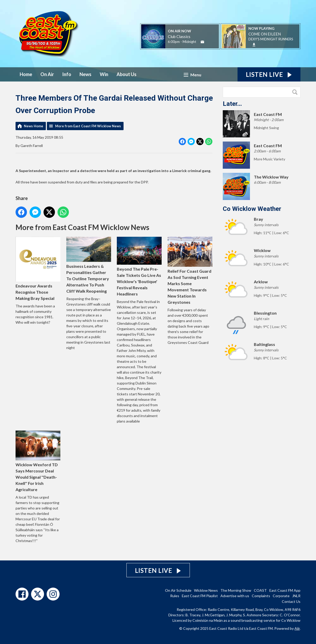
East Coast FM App (285, 590)
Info (67, 74)
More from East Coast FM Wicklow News (88, 126)
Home (26, 74)
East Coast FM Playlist (200, 596)
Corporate (281, 596)
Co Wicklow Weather (252, 209)
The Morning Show (236, 590)
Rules (175, 596)
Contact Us (291, 601)
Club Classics (179, 36)
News (85, 74)
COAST (260, 590)
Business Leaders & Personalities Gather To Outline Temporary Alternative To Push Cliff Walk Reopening (89, 265)
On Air (47, 74)
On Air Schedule (178, 590)
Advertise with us (235, 596)
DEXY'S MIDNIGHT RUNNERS (271, 39)
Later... (232, 104)
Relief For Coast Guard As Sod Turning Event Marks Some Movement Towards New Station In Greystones (190, 271)
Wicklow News (206, 590)
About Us (127, 74)
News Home (34, 126)
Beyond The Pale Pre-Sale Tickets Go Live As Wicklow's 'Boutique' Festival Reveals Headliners (139, 267)
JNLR (296, 596)
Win (104, 74)
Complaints (261, 596)
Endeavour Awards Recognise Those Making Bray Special (38, 269)
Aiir (297, 628)
